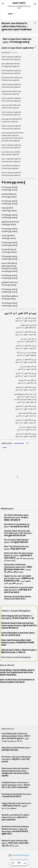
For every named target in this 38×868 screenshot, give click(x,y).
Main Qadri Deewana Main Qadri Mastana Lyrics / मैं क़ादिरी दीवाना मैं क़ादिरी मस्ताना (18, 643)
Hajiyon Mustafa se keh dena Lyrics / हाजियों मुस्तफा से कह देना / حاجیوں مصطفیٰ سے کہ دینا (16, 806)
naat (5, 447)
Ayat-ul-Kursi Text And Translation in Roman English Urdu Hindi (17, 681)
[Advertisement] (19, 705)
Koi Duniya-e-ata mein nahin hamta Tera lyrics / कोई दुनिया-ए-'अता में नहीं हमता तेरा (16, 759)
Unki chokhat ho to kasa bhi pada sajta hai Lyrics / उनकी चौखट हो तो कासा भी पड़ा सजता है (19, 590)
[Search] (35, 4)
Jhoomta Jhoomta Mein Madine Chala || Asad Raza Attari (18, 598)
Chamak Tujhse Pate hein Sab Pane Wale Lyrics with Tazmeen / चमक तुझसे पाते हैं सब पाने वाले (18, 533)
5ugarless (25, 860)
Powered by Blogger (19, 855)
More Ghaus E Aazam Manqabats (16, 657)
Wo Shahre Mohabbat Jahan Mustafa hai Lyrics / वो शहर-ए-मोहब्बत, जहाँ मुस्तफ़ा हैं (16, 518)
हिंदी (19, 863)
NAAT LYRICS (19, 3)
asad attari (19, 443)
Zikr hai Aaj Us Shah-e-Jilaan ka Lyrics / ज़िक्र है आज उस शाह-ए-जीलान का (19, 651)
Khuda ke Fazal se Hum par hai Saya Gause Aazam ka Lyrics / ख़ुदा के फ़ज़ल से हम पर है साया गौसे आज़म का (19, 626)
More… (11, 14)
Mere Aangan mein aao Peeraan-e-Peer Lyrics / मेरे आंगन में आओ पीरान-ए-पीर (17, 617)
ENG (13, 863)
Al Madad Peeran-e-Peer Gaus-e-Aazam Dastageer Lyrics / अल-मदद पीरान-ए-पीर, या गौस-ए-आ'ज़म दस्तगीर (16, 785)
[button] (35, 23)
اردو (25, 863)
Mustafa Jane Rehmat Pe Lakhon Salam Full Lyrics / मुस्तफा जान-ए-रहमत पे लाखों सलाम (17, 26)
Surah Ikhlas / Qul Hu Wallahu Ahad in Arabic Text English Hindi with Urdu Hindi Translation (17, 672)
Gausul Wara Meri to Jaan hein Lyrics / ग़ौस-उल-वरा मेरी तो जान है (18, 634)
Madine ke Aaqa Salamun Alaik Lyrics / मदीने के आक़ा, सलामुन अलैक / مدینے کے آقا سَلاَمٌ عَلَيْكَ (15, 843)
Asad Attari (14, 53)
